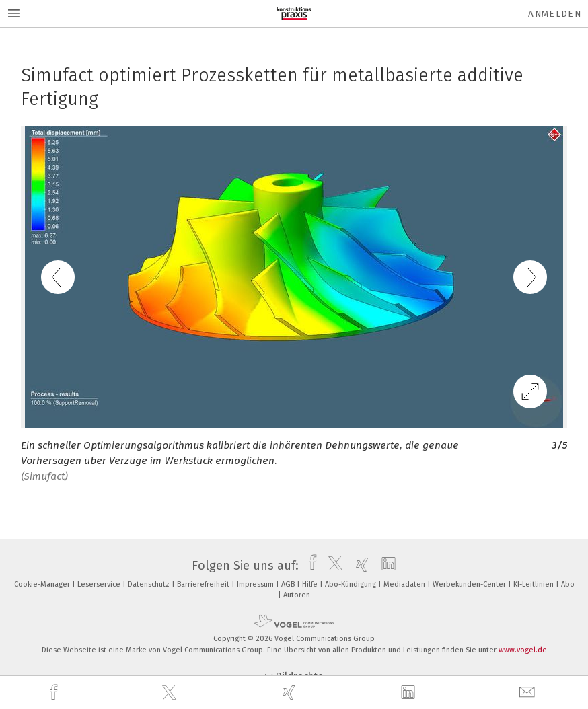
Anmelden (555, 14)
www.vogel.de (523, 650)
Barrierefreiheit (204, 584)
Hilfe (311, 584)
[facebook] (55, 693)
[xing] (291, 693)
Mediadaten (405, 584)
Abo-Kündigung (352, 584)
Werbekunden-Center (470, 584)
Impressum (256, 584)
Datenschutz (150, 584)
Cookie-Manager (43, 584)
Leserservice (100, 584)
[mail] (529, 693)
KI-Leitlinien (535, 584)
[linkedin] (410, 693)
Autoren (297, 595)
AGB (289, 584)
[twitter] (171, 693)
